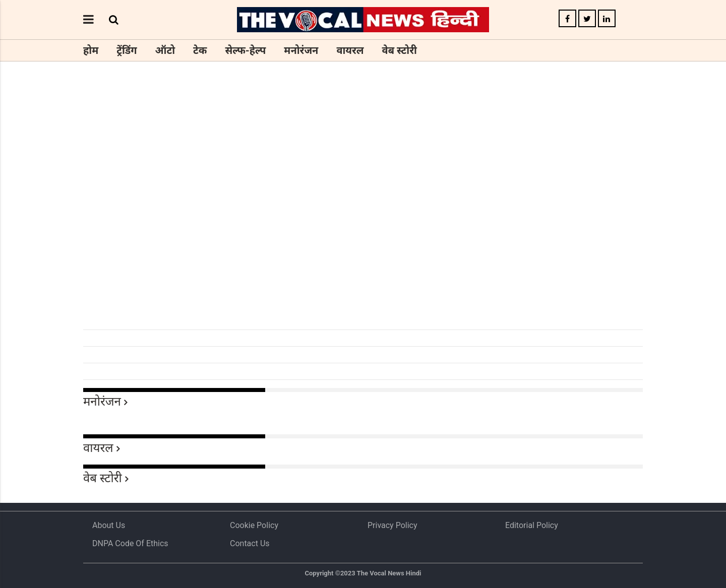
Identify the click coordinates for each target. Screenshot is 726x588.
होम (91, 50)
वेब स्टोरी (400, 50)
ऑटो (165, 50)
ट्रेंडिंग (127, 50)
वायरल (350, 50)
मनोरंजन (301, 50)
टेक (200, 50)
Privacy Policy (392, 525)
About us (109, 525)
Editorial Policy (532, 525)
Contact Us (250, 543)
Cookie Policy (254, 525)
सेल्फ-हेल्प (245, 50)
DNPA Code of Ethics (130, 543)
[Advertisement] (363, 251)
